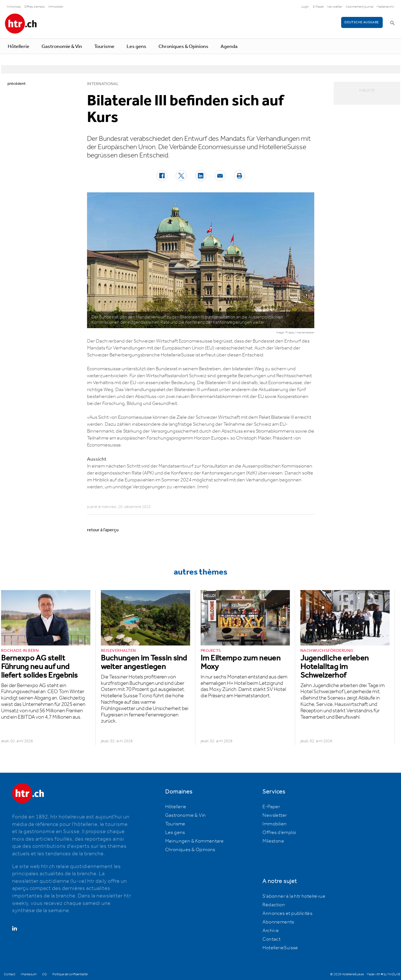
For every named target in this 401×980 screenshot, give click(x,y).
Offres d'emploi (35, 7)
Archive (271, 931)
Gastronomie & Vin (62, 47)
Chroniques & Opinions (183, 47)
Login (305, 7)
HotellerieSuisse (280, 948)
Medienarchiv (386, 7)
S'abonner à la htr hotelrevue (294, 896)
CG (44, 974)
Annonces (14, 7)
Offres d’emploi (279, 833)
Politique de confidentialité (70, 974)
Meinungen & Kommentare (195, 841)
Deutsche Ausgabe (362, 22)
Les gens (136, 47)
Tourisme (104, 47)
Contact (271, 939)
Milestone (273, 841)
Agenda (229, 47)
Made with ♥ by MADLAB (383, 974)
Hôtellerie (19, 47)
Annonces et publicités (287, 913)
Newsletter (335, 7)
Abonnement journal (359, 7)
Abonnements (278, 922)
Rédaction (274, 905)
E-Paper (318, 7)
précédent (16, 84)
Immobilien (56, 7)
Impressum (29, 974)
